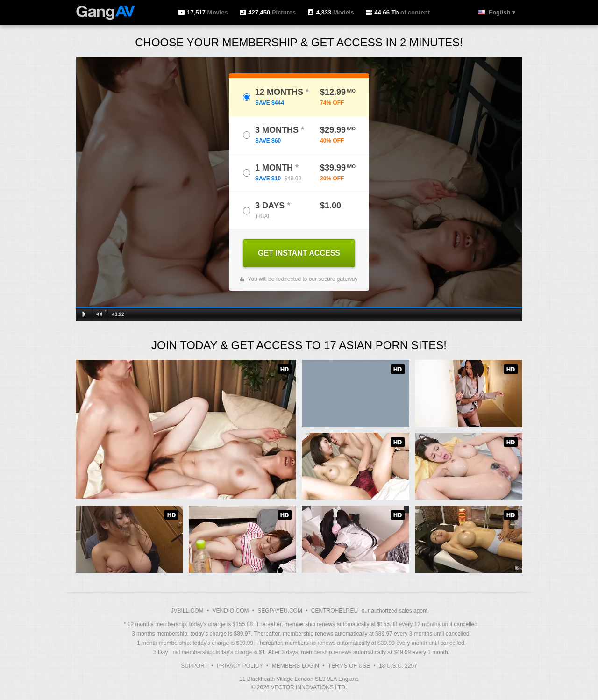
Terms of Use (349, 666)
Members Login (295, 666)
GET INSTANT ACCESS (299, 253)
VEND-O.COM (230, 611)
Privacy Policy (240, 666)
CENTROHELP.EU (335, 611)
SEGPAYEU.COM (280, 611)
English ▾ (502, 12)
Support (194, 666)
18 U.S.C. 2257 (398, 666)
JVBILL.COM (187, 611)
